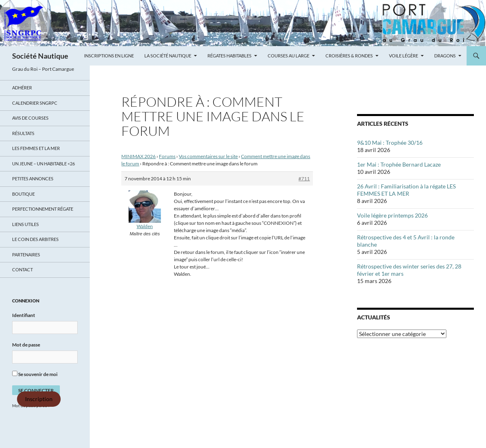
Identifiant (24, 315)
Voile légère (404, 56)
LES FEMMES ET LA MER (36, 148)
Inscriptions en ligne (109, 56)
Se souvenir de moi (35, 374)
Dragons (445, 56)
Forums (167, 156)
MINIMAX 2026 (138, 156)
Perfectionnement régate (43, 209)
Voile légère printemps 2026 (392, 215)
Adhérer (22, 88)
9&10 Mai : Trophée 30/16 (390, 143)
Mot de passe (26, 345)
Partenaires (26, 255)
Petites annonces (33, 179)
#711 (304, 179)
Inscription (39, 399)
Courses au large (288, 56)
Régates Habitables (229, 56)
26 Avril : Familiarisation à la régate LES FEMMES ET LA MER (406, 190)
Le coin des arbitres (35, 239)
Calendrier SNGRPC (35, 103)
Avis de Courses (30, 118)
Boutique (23, 194)
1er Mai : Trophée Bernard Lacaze (399, 164)
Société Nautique (40, 56)
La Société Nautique (168, 56)
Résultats (23, 133)
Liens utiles (25, 224)
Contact (22, 269)
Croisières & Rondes (349, 56)
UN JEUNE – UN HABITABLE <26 (43, 164)
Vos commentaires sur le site (208, 156)
